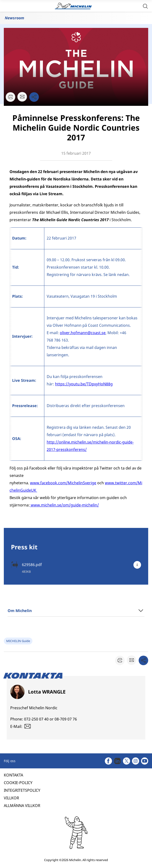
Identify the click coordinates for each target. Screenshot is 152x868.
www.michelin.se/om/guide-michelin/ (65, 505)
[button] (145, 6)
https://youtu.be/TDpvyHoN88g (84, 384)
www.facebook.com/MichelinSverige (63, 483)
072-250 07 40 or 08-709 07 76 (51, 719)
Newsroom (14, 18)
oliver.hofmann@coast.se (83, 333)
